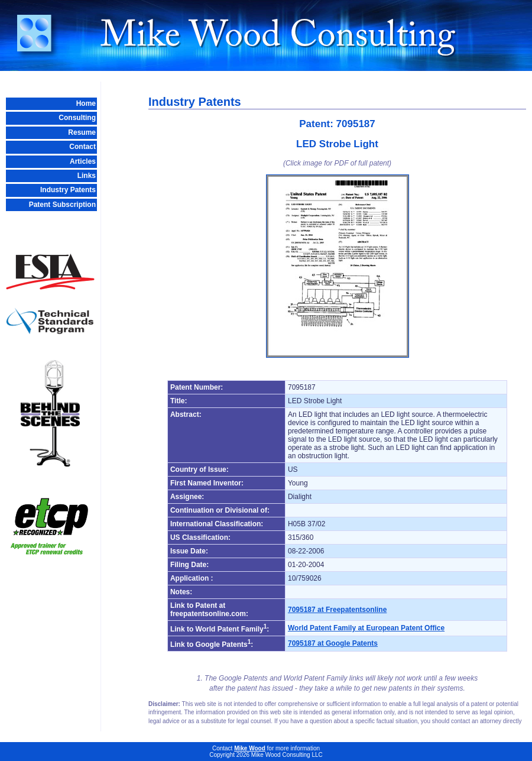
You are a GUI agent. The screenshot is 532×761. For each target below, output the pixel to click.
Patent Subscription (62, 205)
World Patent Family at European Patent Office (366, 628)
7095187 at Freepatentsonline (337, 610)
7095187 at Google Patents (333, 643)
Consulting (77, 118)
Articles (83, 161)
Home (86, 103)
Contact (82, 147)
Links (87, 176)
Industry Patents (68, 190)
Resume (82, 132)
